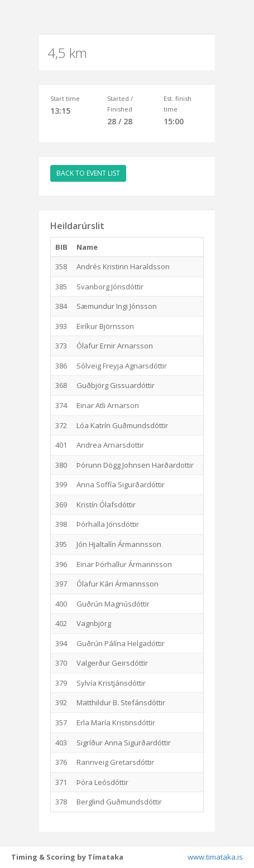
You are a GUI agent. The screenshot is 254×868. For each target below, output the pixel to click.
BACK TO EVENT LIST (88, 173)
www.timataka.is (215, 857)
